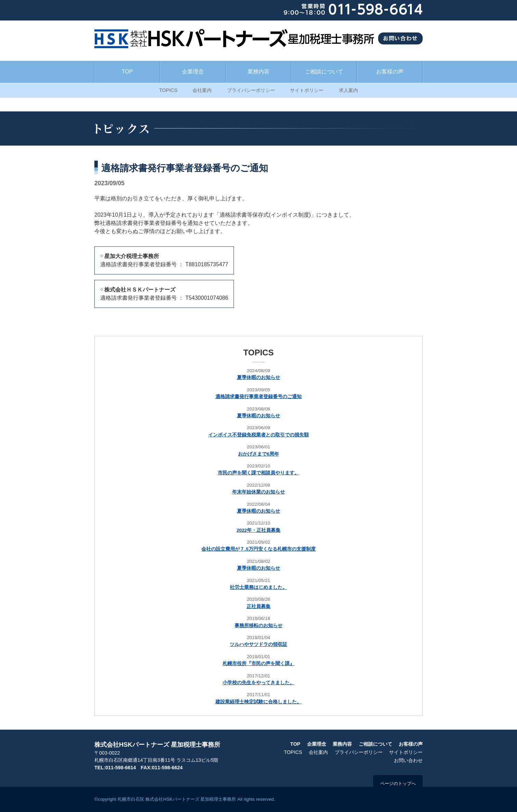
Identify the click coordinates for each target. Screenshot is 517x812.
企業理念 (193, 72)
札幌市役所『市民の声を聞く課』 (258, 664)
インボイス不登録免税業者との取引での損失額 (258, 435)
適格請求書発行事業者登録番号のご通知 (258, 397)
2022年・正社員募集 (258, 530)
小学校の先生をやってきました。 (258, 683)
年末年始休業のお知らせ (258, 492)
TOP (127, 72)
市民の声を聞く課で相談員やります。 (258, 473)
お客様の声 (390, 72)
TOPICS (168, 90)
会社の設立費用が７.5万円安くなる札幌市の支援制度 (258, 549)
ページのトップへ (398, 783)
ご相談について (324, 72)
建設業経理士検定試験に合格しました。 (258, 702)
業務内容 (258, 72)
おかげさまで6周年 (258, 454)
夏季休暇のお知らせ (258, 377)
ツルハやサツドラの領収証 (258, 644)
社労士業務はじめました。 (258, 587)
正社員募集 (258, 606)
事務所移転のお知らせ (258, 626)
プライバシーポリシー (251, 90)
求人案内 (348, 90)
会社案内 (202, 90)
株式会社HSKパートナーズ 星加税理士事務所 (157, 745)
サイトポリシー (307, 90)
